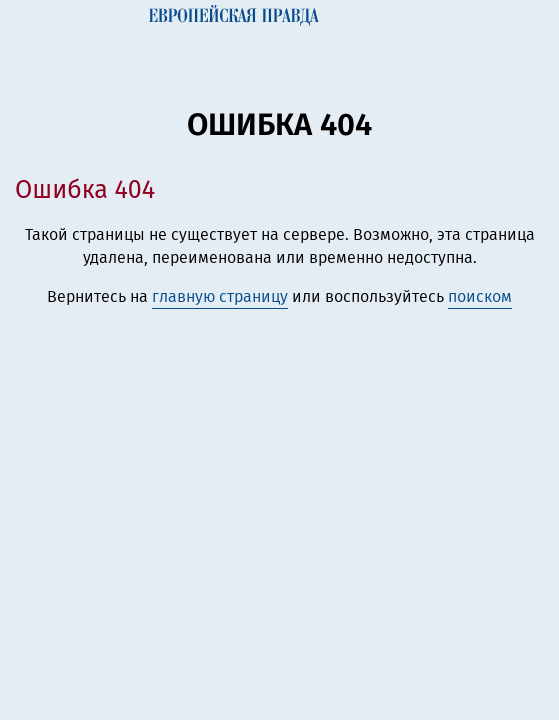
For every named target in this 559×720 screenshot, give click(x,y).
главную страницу (220, 296)
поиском (480, 296)
